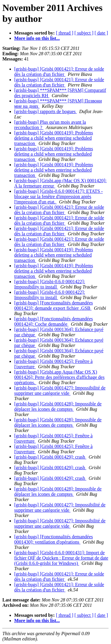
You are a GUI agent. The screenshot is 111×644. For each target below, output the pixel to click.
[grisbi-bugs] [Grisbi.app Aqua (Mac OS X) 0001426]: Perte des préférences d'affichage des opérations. (59, 377)
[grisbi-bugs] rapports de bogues (46, 111)
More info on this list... (37, 38)
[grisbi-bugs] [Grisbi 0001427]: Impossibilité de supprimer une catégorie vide (60, 391)
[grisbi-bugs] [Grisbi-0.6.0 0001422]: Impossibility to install (50, 284)
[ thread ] (65, 33)
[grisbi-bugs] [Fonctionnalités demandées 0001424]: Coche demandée (54, 321)
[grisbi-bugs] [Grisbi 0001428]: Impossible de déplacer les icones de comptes (58, 406)
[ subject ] (84, 33)
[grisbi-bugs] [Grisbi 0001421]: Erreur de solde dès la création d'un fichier (59, 72)
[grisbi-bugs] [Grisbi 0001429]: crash (50, 457)
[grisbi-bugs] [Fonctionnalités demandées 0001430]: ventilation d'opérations (54, 539)
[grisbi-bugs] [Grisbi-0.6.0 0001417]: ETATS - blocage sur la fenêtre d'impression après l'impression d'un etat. (58, 197)
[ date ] (101, 33)
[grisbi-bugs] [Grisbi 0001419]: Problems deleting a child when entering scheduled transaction (54, 138)
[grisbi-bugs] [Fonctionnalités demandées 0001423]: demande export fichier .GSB (54, 305)
